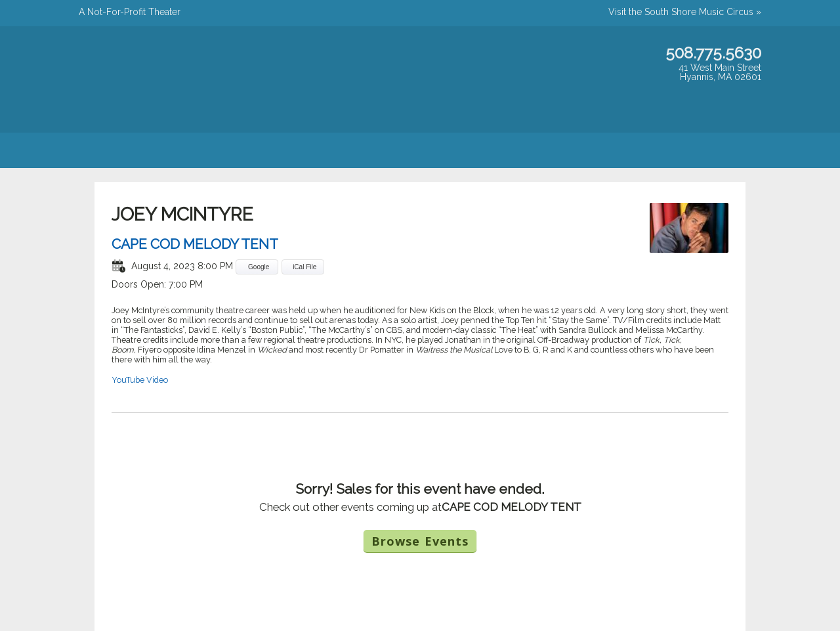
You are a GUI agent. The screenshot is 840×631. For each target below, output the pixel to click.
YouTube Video (140, 380)
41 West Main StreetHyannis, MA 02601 (720, 72)
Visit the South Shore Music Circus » (685, 12)
